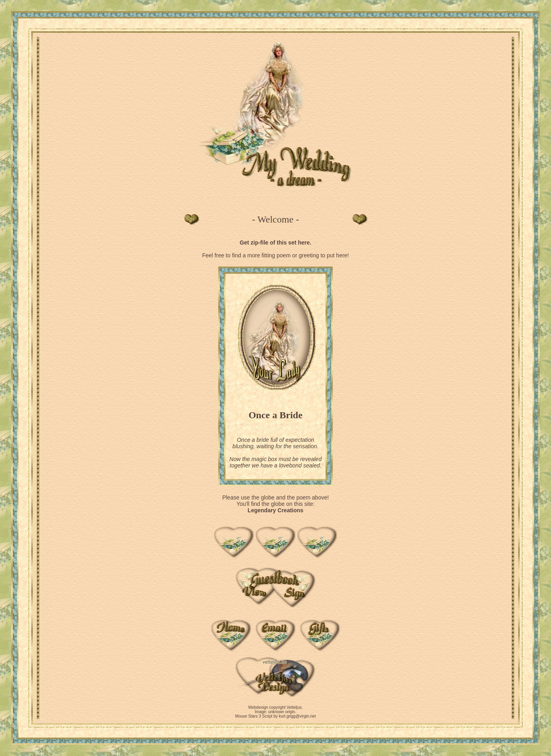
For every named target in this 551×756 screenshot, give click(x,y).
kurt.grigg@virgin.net (297, 716)
